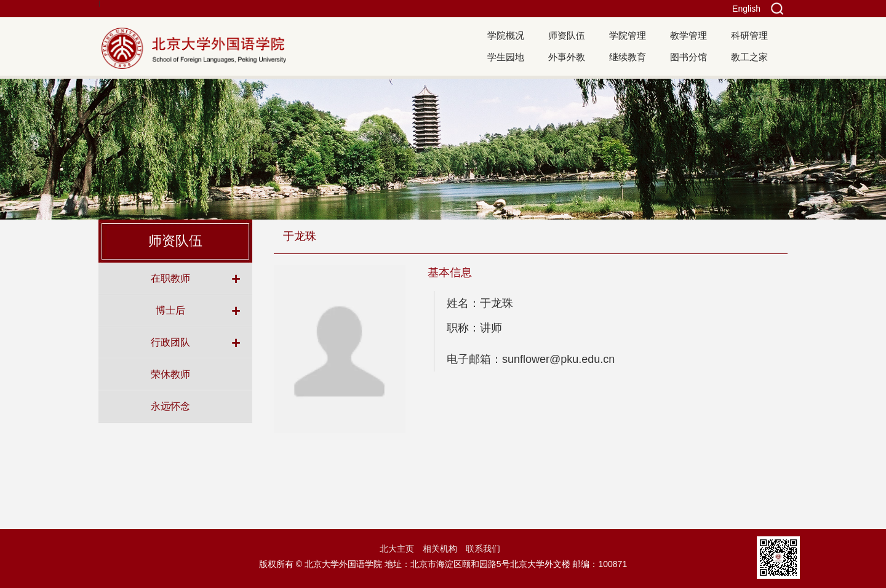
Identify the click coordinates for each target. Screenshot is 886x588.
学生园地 (506, 57)
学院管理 (628, 35)
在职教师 (170, 278)
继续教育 (628, 57)
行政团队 (170, 342)
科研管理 (749, 35)
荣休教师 (170, 374)
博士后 (170, 310)
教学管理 (688, 35)
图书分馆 (688, 57)
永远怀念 (170, 406)
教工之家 (749, 57)
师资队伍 (567, 35)
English (746, 9)
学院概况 (506, 35)
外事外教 (567, 57)
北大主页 (397, 549)
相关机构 (440, 549)
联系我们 (483, 549)
